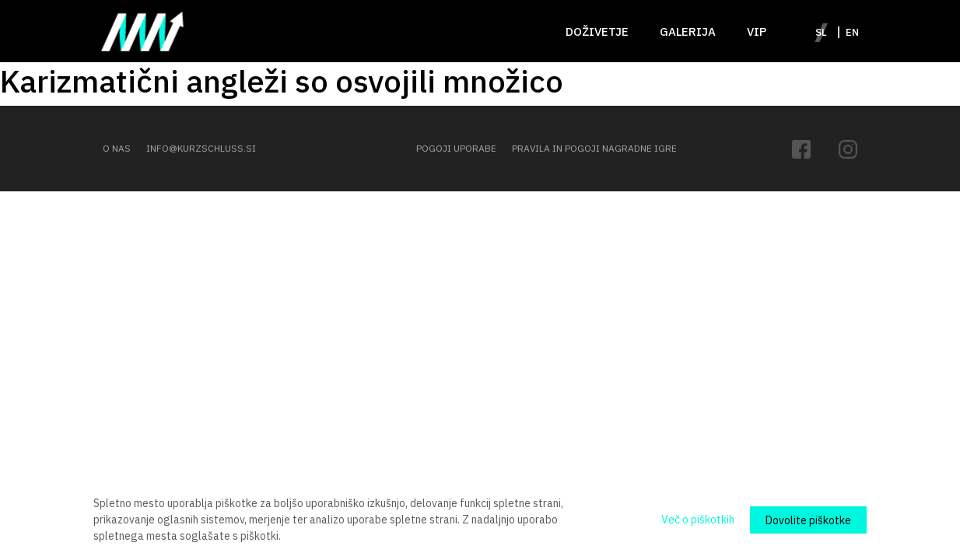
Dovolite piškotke (808, 520)
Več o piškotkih (698, 520)
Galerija (688, 31)
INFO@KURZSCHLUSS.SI (201, 148)
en (852, 32)
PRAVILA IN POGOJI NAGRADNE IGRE (594, 148)
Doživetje (597, 31)
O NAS (117, 148)
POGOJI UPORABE (456, 148)
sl (821, 32)
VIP (757, 31)
